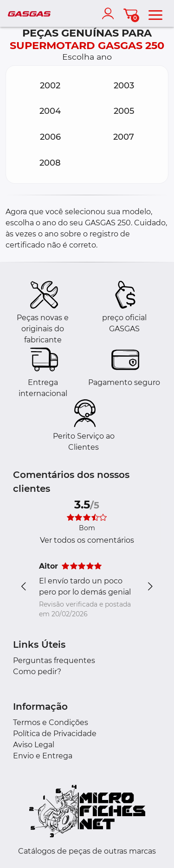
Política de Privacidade (55, 734)
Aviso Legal (34, 745)
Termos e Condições (51, 722)
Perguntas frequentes (54, 660)
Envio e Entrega (43, 756)
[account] (110, 13)
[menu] (155, 13)
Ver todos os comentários (87, 540)
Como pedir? (37, 672)
